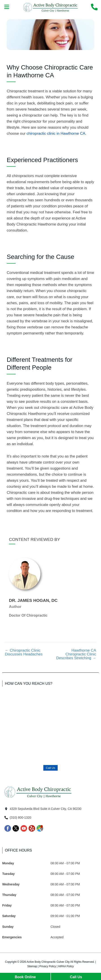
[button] (7, 7)
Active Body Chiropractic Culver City (48, 962)
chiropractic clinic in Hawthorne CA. (56, 133)
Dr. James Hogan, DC (33, 600)
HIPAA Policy (66, 966)
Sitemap (32, 966)
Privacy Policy (48, 966)
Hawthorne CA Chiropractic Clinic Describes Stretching (76, 654)
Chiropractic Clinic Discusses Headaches (24, 652)
